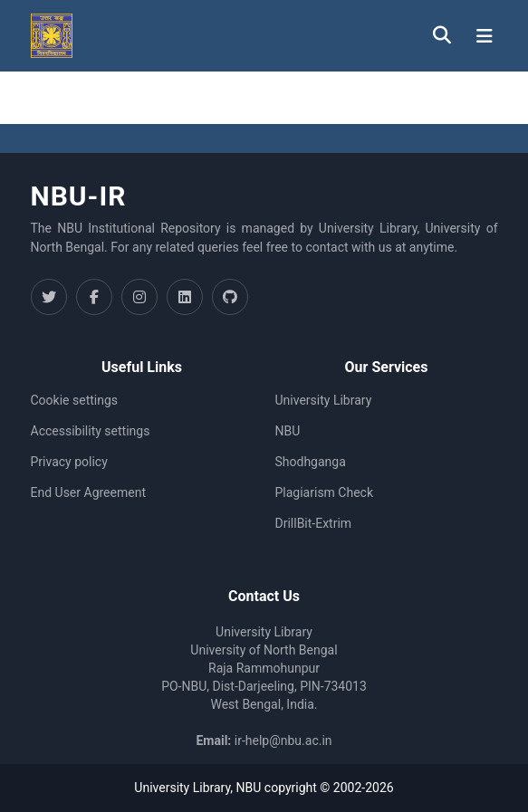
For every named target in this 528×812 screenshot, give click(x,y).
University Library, (185, 788)
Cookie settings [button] (75, 400)
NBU (288, 431)
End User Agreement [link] (88, 492)
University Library (324, 400)
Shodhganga (311, 462)
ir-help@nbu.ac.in (283, 740)
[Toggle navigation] (485, 36)
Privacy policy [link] (69, 462)
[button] (52, 36)
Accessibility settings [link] (91, 431)
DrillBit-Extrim (314, 523)
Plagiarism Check (325, 492)
